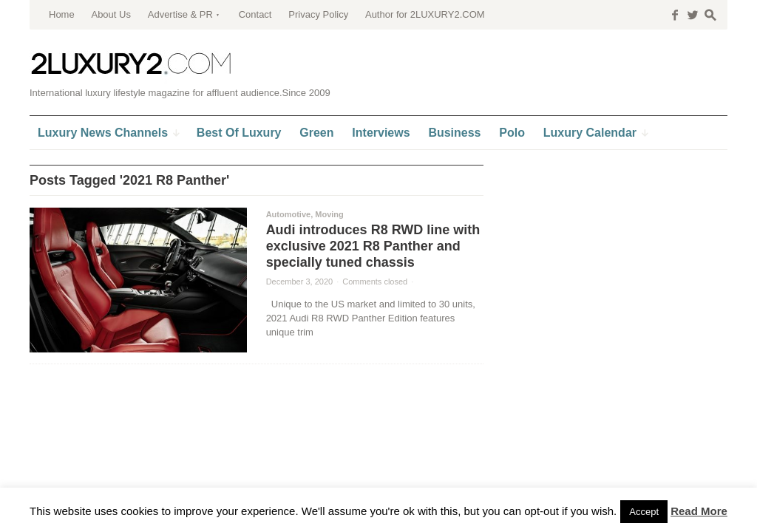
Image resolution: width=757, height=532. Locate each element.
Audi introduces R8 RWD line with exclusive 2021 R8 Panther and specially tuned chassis (373, 246)
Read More (699, 511)
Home (62, 14)
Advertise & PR (180, 14)
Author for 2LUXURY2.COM (425, 14)
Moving (329, 214)
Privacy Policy (318, 14)
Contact (255, 14)
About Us (111, 14)
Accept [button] (644, 512)
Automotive (289, 214)
